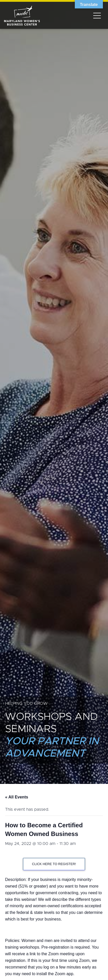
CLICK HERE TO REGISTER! (54, 864)
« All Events (17, 797)
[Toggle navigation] (97, 15)
